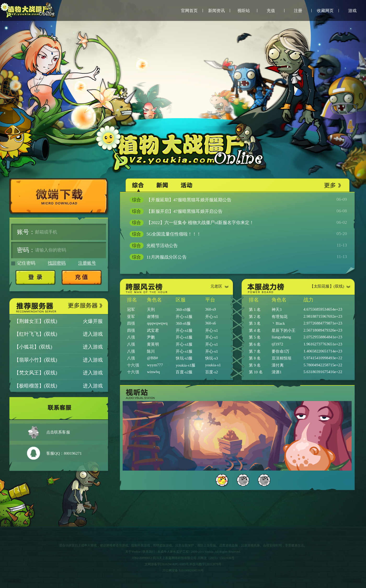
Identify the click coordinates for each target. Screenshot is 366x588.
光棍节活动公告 (238, 246)
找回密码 (57, 263)
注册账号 (87, 263)
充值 (271, 11)
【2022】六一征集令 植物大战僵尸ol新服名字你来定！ (238, 223)
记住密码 (23, 263)
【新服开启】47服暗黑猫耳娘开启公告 (238, 211)
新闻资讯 (216, 11)
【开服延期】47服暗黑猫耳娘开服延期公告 (238, 200)
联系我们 (149, 552)
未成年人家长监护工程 (173, 552)
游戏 (352, 11)
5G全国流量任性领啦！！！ (238, 234)
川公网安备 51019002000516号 (183, 570)
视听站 (244, 11)
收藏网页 (325, 11)
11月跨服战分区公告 (238, 257)
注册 (298, 11)
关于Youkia (133, 552)
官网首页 (189, 11)
